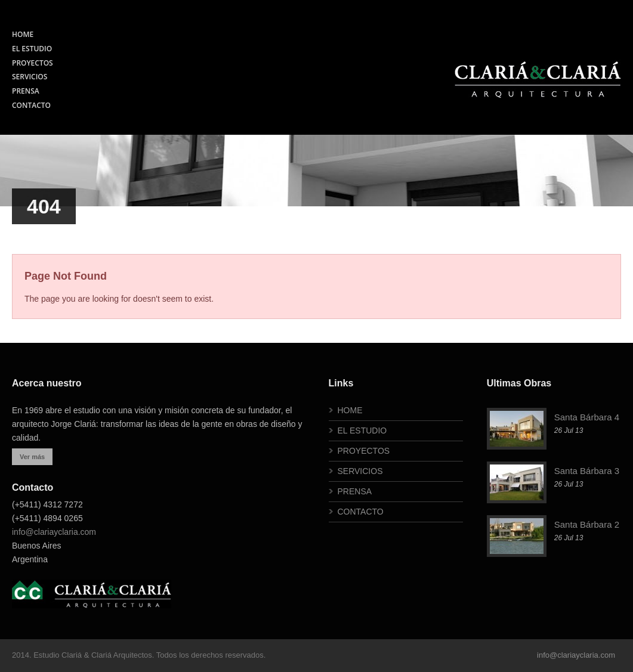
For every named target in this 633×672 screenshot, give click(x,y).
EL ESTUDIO (32, 49)
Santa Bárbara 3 (587, 471)
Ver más (32, 457)
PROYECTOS (33, 63)
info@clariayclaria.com (54, 532)
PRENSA (26, 91)
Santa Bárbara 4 (587, 417)
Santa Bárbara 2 (587, 524)
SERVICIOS (30, 77)
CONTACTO (31, 105)
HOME (23, 34)
